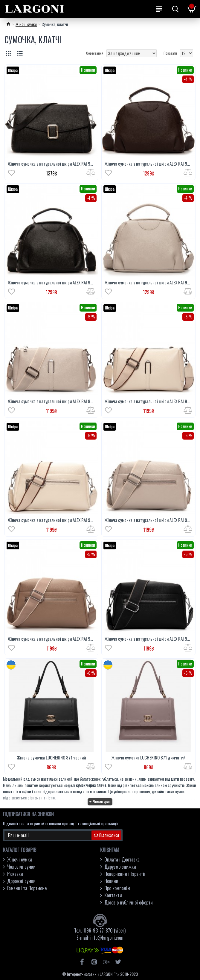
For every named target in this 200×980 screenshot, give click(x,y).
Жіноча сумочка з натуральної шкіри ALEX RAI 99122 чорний (148, 639)
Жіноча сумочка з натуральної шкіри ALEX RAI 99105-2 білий (148, 401)
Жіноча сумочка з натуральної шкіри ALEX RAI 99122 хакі (51, 639)
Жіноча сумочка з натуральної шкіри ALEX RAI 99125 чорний (51, 283)
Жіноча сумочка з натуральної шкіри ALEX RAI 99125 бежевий (148, 283)
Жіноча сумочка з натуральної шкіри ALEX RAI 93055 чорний (51, 164)
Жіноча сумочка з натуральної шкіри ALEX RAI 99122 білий (51, 520)
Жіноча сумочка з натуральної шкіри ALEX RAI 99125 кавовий (148, 164)
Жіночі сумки (26, 24)
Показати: (171, 53)
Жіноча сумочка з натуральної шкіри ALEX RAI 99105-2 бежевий (51, 401)
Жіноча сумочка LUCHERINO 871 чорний (51, 758)
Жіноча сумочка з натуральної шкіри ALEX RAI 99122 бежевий (148, 520)
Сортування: (95, 53)
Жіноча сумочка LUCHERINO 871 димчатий (148, 758)
